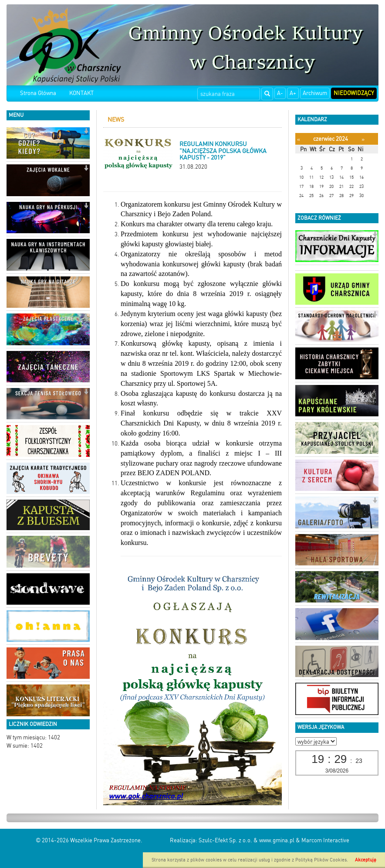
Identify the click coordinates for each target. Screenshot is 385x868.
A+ (293, 93)
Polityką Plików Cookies (321, 860)
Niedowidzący (354, 93)
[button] (86, 132)
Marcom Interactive (325, 840)
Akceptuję (366, 860)
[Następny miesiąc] (363, 139)
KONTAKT (81, 93)
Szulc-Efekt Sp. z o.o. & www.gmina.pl (247, 840)
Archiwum (315, 93)
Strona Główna (38, 93)
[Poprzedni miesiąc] (299, 139)
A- (280, 93)
